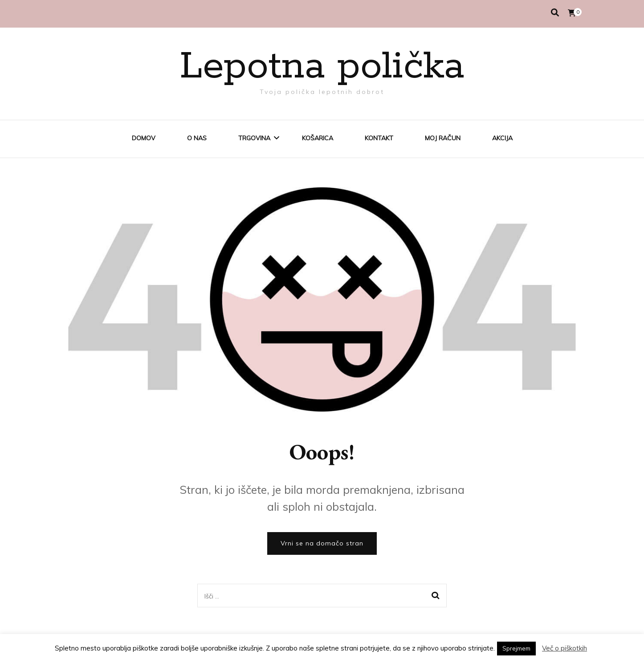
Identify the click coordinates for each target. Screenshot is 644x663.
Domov (144, 138)
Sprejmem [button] (516, 648)
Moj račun (443, 138)
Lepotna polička (322, 67)
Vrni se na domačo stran (322, 543)
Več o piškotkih (565, 648)
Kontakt (379, 138)
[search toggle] (555, 13)
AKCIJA (502, 138)
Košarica (318, 138)
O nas (197, 138)
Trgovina (254, 138)
